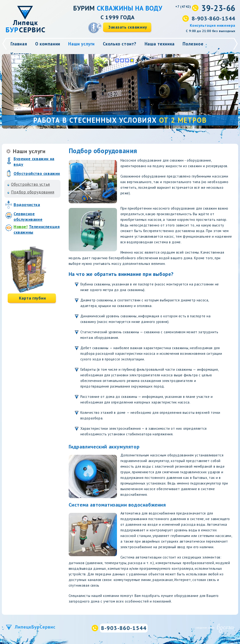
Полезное (193, 44)
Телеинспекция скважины (37, 229)
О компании (48, 44)
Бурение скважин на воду (34, 161)
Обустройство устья (30, 184)
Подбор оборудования (33, 192)
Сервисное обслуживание (28, 217)
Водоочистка (27, 205)
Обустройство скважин (37, 173)
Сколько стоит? (120, 44)
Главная (19, 44)
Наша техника (160, 44)
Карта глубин (32, 298)
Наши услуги (81, 44)
